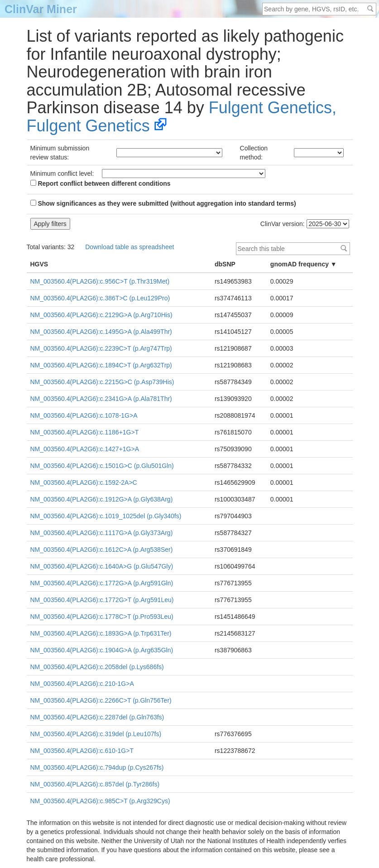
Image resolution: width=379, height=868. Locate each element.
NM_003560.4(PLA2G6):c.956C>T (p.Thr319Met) (100, 281)
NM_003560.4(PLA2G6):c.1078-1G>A (84, 415)
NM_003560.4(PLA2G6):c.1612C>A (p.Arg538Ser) (102, 550)
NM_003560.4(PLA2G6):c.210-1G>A (82, 684)
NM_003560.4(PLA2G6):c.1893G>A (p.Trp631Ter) (101, 633)
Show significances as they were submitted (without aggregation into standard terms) (163, 203)
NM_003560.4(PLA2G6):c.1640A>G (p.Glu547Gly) (102, 566)
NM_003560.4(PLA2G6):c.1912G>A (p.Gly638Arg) (102, 499)
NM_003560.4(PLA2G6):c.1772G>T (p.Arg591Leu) (102, 600)
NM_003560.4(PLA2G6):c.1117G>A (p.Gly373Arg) (102, 533)
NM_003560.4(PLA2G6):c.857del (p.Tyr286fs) (95, 784)
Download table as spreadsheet (130, 247)
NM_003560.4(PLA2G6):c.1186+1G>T (85, 432)
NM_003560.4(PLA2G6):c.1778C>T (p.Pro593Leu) (102, 617)
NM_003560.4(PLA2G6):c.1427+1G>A (85, 449)
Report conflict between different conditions (101, 183)
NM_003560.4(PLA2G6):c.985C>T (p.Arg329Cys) (100, 801)
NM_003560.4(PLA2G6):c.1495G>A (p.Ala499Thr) (101, 332)
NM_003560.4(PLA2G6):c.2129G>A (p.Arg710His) (101, 315)
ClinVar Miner (41, 9)
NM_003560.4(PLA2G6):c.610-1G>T (82, 751)
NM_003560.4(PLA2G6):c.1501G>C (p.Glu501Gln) (102, 466)
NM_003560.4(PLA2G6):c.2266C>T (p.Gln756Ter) (101, 700)
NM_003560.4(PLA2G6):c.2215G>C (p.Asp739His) (102, 382)
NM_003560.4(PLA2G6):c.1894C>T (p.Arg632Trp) (101, 365)
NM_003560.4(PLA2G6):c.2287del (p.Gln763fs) (97, 717)
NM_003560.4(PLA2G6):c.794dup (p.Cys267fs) (97, 767)
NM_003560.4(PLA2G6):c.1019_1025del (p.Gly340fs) (106, 516)
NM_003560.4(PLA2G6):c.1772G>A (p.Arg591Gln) (102, 583)
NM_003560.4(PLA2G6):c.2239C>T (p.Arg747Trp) (101, 348)
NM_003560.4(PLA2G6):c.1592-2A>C (84, 482)
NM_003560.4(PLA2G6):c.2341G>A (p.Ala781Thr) (101, 399)
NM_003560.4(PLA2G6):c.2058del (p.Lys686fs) (97, 667)
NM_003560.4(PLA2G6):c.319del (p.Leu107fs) (96, 734)
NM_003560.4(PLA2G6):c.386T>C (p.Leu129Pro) (100, 298)
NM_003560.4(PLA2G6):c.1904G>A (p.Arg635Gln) (102, 650)
